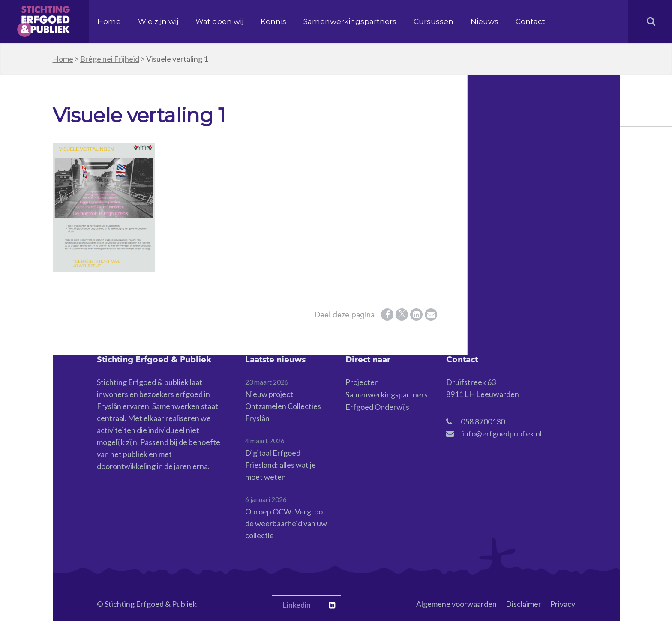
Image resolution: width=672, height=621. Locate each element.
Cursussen (433, 21)
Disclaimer (523, 604)
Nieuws (484, 21)
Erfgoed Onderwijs (377, 407)
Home (109, 21)
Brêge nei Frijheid (110, 59)
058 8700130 (483, 421)
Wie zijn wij (158, 21)
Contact (530, 21)
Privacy (563, 604)
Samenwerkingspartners (350, 21)
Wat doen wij (219, 21)
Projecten (362, 382)
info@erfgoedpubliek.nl (502, 433)
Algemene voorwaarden (456, 604)
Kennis (273, 21)
